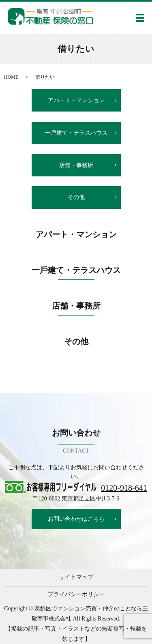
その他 (76, 197)
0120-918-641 (124, 488)
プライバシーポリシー (76, 594)
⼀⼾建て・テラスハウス (76, 133)
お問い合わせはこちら (76, 519)
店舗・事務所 (76, 165)
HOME (11, 77)
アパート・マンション (76, 100)
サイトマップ (76, 577)
